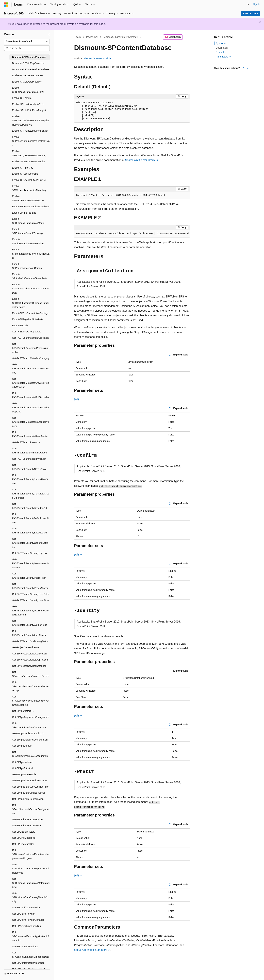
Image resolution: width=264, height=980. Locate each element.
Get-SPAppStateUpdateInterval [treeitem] (28, 793)
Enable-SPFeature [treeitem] (22, 98)
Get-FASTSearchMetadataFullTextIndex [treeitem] (31, 395)
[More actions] (187, 37)
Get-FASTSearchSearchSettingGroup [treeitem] (29, 451)
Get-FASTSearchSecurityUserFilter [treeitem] (30, 594)
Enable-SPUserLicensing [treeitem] (25, 174)
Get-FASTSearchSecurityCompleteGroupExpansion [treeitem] (31, 494)
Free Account (251, 13)
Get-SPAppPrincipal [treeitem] (22, 768)
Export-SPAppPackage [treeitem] (24, 213)
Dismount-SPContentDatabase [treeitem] (29, 57)
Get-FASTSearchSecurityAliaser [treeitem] (29, 459)
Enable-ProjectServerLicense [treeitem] (27, 75)
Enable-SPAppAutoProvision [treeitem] (27, 82)
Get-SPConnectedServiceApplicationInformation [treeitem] (30, 936)
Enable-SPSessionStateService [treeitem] (29, 162)
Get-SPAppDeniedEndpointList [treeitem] (28, 733)
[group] (132, 234)
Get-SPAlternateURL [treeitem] (23, 711)
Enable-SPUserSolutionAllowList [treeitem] (29, 180)
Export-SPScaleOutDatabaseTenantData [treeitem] (30, 276)
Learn (78, 37)
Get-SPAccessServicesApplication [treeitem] (30, 660)
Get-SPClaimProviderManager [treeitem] (28, 920)
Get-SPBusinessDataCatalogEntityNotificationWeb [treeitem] (31, 869)
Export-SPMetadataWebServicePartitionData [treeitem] (31, 254)
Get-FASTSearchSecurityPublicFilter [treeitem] (29, 576)
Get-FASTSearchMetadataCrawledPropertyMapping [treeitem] (31, 383)
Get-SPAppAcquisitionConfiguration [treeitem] (31, 717)
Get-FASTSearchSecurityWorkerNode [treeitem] (30, 623)
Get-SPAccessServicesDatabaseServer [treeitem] (30, 674)
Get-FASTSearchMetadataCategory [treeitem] (31, 358)
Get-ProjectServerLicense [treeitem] (26, 647)
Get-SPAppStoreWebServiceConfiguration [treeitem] (31, 809)
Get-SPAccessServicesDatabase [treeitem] (29, 666)
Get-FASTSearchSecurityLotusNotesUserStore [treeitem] (30, 563)
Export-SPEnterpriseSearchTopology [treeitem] (28, 231)
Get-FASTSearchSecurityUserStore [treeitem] (31, 600)
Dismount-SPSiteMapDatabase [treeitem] (28, 63)
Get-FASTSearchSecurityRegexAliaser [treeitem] (30, 586)
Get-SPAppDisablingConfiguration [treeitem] (30, 740)
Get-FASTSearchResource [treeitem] (26, 442)
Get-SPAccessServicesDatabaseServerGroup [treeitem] (30, 686)
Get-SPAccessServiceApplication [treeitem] (29, 654)
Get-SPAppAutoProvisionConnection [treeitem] (29, 725)
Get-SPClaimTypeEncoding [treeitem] (26, 926)
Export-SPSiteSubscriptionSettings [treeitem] (30, 313)
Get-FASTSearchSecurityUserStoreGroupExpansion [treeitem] (30, 611)
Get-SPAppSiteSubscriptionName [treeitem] (30, 781)
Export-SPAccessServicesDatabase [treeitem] (31, 207)
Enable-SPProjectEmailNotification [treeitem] (30, 131)
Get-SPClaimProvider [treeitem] (23, 914)
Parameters (223, 57)
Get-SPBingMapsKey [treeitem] (23, 844)
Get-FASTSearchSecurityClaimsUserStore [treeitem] (30, 479)
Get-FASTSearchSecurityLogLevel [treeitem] (30, 553)
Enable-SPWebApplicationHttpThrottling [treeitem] (29, 188)
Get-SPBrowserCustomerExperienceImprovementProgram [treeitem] (30, 854)
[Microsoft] (6, 5)
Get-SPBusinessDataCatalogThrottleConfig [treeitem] (31, 897)
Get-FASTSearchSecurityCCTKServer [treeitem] (30, 467)
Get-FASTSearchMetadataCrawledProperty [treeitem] (31, 368)
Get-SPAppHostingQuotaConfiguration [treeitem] (30, 754)
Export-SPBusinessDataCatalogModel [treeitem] (28, 221)
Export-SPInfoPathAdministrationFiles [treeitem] (28, 241)
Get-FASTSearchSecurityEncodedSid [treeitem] (29, 531)
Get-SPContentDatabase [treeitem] (25, 947)
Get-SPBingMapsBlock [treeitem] (24, 838)
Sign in (256, 4)
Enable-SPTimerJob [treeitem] (23, 168)
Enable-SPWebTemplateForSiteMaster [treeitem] (28, 198)
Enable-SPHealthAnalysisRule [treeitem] (28, 104)
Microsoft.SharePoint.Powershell (121, 37)
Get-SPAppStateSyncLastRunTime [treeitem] (30, 787)
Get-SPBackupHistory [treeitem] (24, 832)
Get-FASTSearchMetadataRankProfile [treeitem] (30, 434)
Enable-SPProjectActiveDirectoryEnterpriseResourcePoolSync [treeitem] (31, 121)
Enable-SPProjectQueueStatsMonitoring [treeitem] (29, 153)
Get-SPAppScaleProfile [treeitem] (24, 774)
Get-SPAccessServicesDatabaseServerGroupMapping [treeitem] (30, 701)
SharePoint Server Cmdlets (141, 160)
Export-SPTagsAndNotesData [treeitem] (28, 319)
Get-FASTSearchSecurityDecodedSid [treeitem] (29, 506)
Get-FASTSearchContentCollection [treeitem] (30, 338)
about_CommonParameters (91, 950)
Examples (222, 52)
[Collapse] (49, 34)
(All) (78, 399)
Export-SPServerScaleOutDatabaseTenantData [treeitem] (31, 289)
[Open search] (248, 5)
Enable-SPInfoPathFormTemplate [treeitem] (30, 110)
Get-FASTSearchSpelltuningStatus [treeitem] (30, 641)
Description (222, 48)
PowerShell (92, 37)
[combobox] (27, 42)
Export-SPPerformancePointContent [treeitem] (27, 266)
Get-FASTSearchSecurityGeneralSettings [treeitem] (30, 543)
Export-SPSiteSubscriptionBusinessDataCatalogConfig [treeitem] (30, 303)
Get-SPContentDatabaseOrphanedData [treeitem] (31, 955)
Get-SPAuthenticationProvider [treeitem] (28, 819)
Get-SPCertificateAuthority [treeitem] (26, 908)
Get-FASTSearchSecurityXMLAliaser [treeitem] (29, 633)
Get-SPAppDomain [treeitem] (22, 746)
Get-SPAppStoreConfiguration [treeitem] (28, 799)
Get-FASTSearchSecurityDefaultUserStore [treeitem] (30, 518)
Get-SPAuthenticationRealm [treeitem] (27, 826)
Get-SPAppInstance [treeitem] (22, 762)
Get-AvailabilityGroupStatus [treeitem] (27, 332)
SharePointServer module (97, 58)
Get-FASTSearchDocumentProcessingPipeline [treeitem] (31, 348)
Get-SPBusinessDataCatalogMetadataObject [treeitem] (31, 883)
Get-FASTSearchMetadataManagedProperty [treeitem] (30, 422)
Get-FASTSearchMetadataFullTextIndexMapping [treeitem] (31, 407)
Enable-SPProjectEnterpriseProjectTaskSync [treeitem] (31, 141)
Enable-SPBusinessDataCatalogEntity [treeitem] (28, 90)
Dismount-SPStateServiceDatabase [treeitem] (31, 69)
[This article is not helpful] (247, 68)
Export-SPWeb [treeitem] (20, 326)
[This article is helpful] (243, 68)
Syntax (221, 43)
